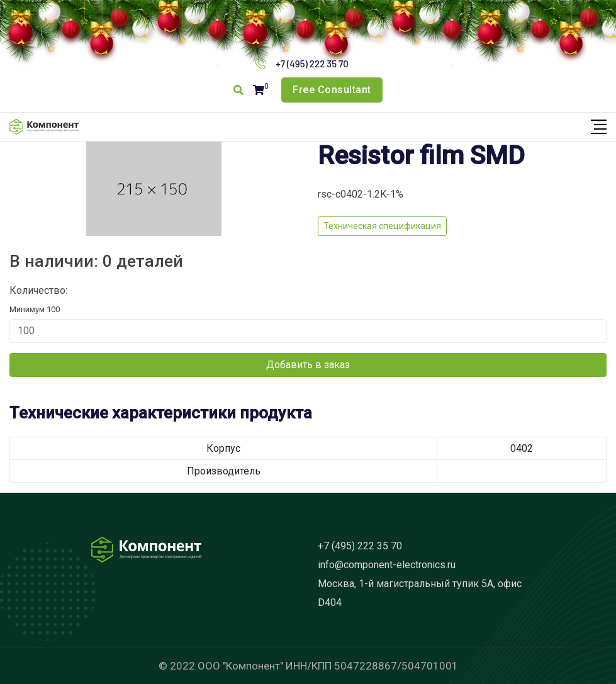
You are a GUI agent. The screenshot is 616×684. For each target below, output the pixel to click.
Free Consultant (332, 90)
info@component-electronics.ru (387, 565)
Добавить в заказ (308, 365)
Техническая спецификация (382, 226)
